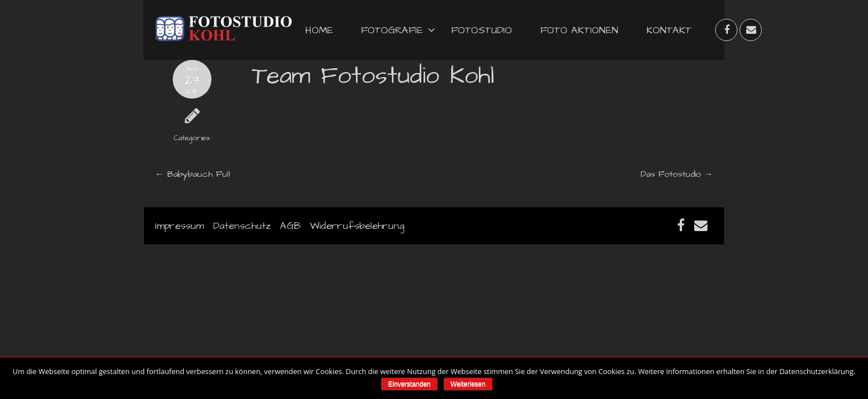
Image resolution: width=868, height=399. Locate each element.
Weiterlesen (468, 384)
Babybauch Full (199, 174)
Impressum (179, 226)
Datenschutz (242, 226)
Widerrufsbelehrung (357, 226)
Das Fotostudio (671, 174)
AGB (290, 226)
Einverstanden (409, 384)
